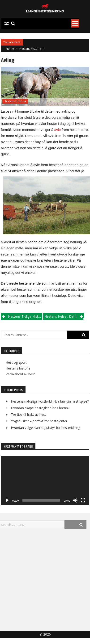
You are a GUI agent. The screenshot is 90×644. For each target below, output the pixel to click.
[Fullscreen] (83, 500)
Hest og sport (16, 362)
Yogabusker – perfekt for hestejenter (39, 421)
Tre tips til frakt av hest (28, 414)
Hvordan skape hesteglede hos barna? (40, 408)
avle (58, 130)
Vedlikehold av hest (20, 374)
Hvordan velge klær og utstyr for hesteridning (45, 428)
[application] (45, 480)
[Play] (7, 500)
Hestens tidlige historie (25, 316)
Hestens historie (30, 49)
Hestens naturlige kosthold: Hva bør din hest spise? (50, 401)
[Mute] (75, 500)
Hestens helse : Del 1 (61, 316)
